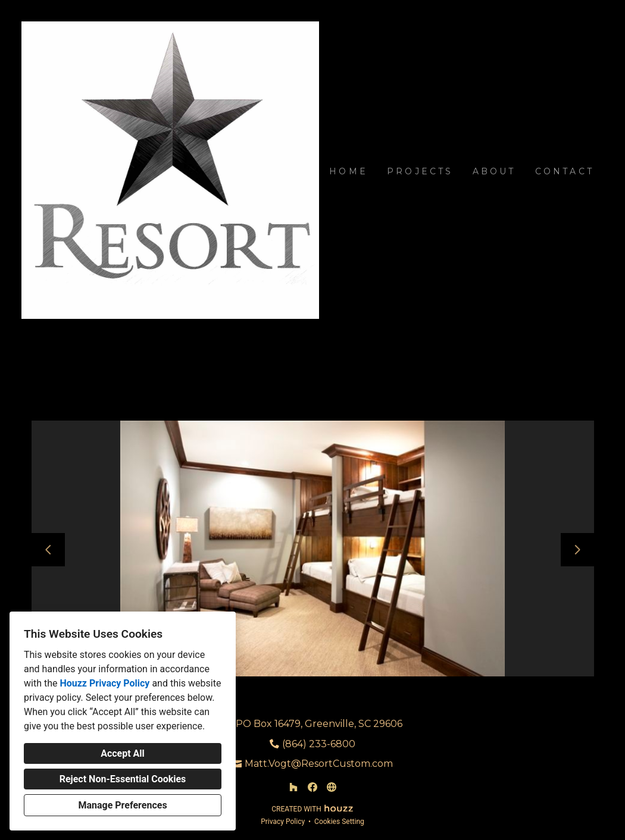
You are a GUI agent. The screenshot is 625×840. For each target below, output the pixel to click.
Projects (420, 171)
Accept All (123, 753)
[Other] (332, 787)
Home (349, 171)
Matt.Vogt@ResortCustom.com (319, 764)
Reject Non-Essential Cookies (123, 779)
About (494, 171)
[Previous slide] (48, 550)
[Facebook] (312, 787)
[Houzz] (293, 787)
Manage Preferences (122, 805)
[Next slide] (577, 550)
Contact (565, 171)
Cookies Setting (339, 822)
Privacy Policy (283, 822)
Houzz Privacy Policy (104, 683)
